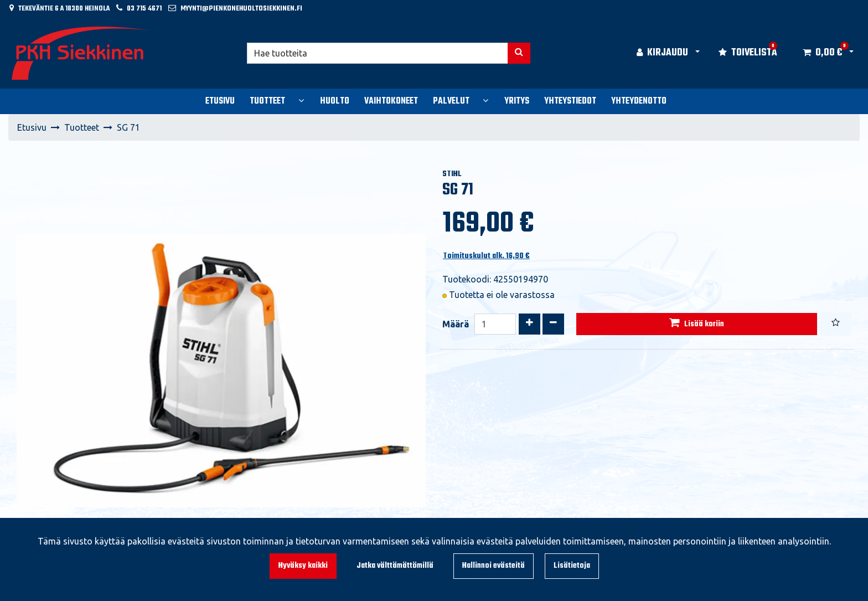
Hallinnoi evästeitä (494, 566)
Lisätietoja (572, 566)
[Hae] (378, 53)
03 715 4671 (144, 9)
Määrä (456, 324)
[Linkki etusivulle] (81, 53)
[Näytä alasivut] (301, 100)
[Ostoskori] (822, 53)
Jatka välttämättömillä (395, 566)
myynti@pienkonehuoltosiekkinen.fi (241, 9)
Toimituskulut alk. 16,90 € (486, 256)
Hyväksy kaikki (303, 566)
